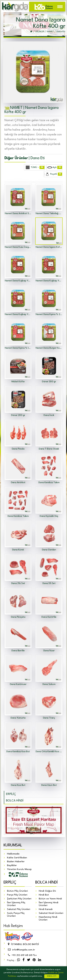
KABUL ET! (52, 976)
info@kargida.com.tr (21, 950)
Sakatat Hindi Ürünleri (51, 913)
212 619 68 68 (22, 955)
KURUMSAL (13, 845)
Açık (54, 167)
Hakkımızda (13, 854)
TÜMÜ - (34, 167)
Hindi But (44, 895)
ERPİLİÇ (11, 794)
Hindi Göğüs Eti (47, 891)
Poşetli (53, 174)
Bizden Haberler (16, 862)
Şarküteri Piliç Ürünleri (19, 899)
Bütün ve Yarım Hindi (50, 899)
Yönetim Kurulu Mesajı (19, 869)
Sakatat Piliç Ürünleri (19, 909)
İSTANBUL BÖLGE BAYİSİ (23, 944)
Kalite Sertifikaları (17, 858)
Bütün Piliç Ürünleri (17, 891)
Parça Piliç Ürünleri (17, 895)
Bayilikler (12, 865)
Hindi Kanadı (46, 909)
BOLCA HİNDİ (15, 801)
